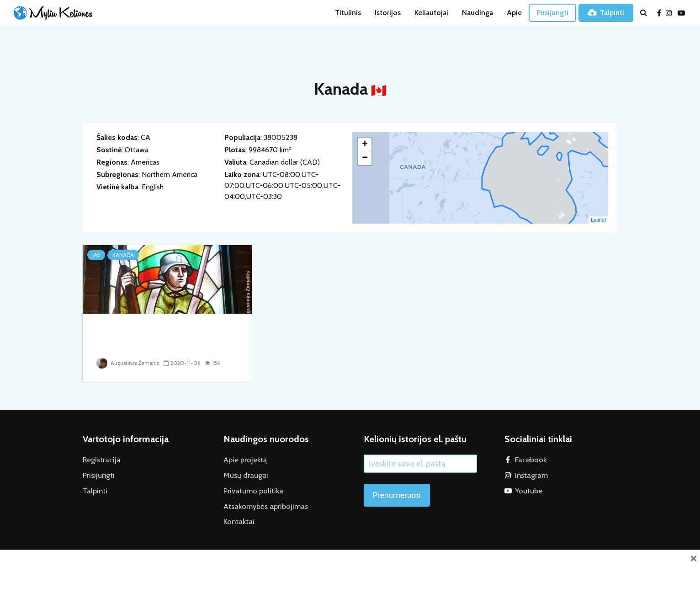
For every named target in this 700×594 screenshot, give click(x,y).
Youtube (528, 490)
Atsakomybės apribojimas (263, 505)
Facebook (530, 459)
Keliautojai (431, 13)
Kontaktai (238, 520)
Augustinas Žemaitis (129, 363)
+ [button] (365, 144)
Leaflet (598, 220)
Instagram (530, 474)
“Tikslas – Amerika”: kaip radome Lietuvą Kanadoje (154, 338)
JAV (96, 255)
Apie (514, 13)
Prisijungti (552, 13)
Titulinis (348, 13)
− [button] (365, 158)
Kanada (123, 255)
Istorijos (388, 13)
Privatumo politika (252, 490)
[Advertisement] (350, 570)
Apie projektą (244, 459)
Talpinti (606, 13)
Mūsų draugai (244, 474)
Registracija (100, 459)
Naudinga (477, 13)
